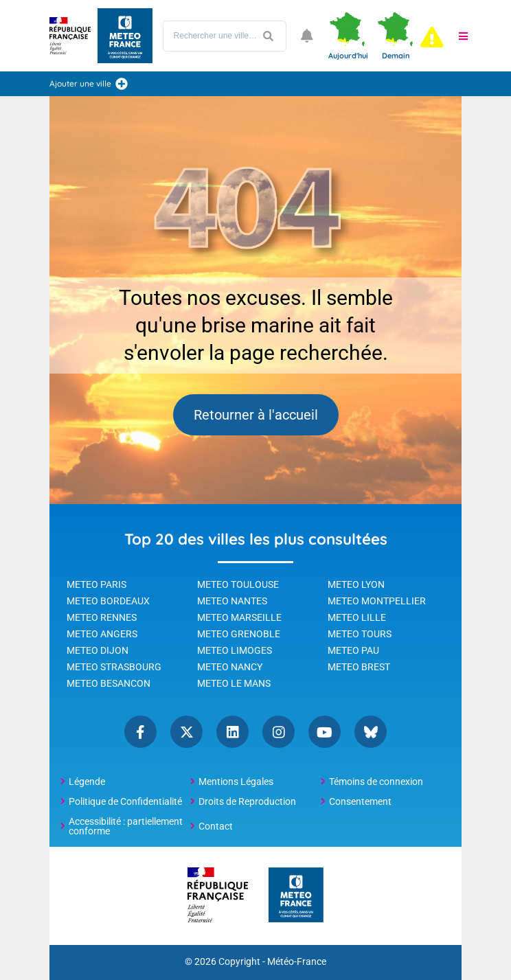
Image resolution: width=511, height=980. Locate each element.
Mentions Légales (236, 782)
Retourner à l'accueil (256, 415)
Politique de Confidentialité (125, 801)
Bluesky (371, 732)
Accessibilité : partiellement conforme (126, 826)
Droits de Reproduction (247, 801)
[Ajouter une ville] (122, 84)
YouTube (325, 732)
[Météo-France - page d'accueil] (296, 896)
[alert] (432, 37)
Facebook (140, 732)
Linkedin (232, 732)
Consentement (360, 801)
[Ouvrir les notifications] (307, 36)
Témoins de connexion (376, 782)
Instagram (279, 732)
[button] (464, 36)
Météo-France (297, 962)
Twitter (186, 732)
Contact (216, 826)
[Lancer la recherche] (269, 36)
